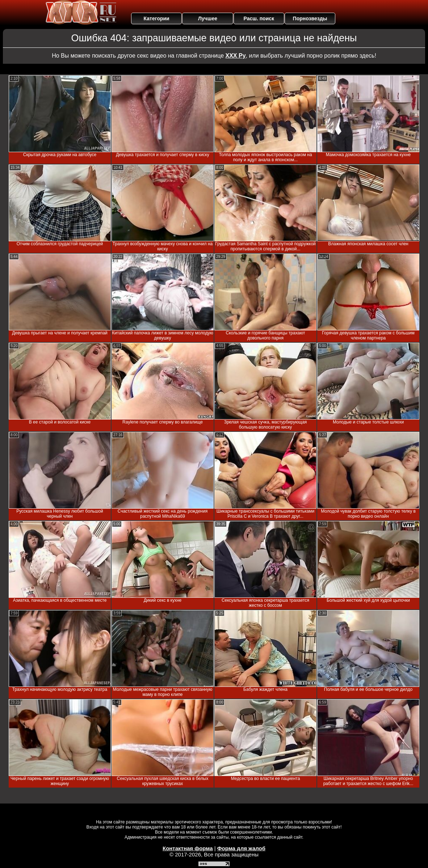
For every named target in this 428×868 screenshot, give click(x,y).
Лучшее (208, 18)
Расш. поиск (259, 18)
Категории (157, 18)
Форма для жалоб (241, 848)
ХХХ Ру (236, 56)
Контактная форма (188, 848)
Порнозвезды (310, 18)
